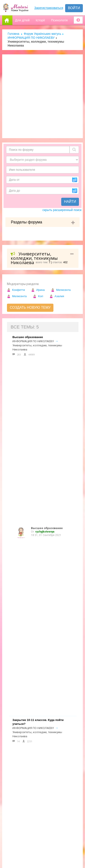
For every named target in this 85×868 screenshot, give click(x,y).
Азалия (57, 296)
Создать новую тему (30, 307)
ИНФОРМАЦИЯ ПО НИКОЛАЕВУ (31, 38)
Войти (74, 8)
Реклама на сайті (22, 672)
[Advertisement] (41, 96)
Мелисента (61, 290)
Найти (70, 202)
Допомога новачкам (25, 681)
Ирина (38, 290)
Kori (38, 296)
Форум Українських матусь (42, 34)
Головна (13, 34)
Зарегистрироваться (49, 8)
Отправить (16, 816)
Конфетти (16, 290)
